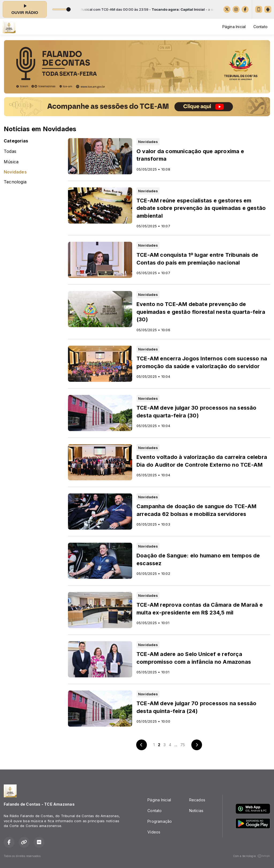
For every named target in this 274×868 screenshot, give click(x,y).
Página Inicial (234, 27)
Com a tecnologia (252, 856)
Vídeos (154, 832)
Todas (10, 151)
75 (183, 745)
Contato (260, 27)
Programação (160, 821)
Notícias (196, 811)
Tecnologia (15, 182)
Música (11, 162)
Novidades (15, 172)
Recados (197, 800)
